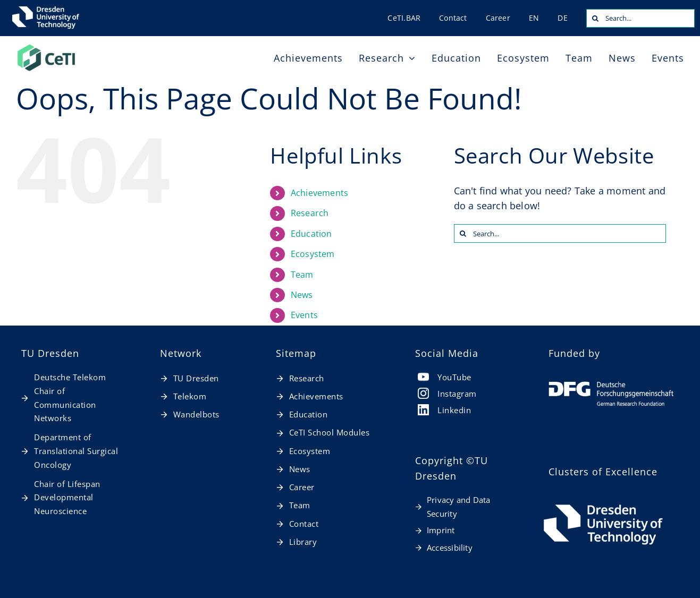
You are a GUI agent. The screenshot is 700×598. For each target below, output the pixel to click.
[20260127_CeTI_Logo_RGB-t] (46, 47)
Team (302, 275)
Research (310, 213)
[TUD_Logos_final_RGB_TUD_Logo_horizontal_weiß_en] (603, 505)
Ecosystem (313, 254)
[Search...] (640, 18)
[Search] (596, 18)
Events (304, 315)
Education (311, 234)
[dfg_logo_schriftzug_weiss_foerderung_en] (611, 386)
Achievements (319, 193)
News (302, 295)
